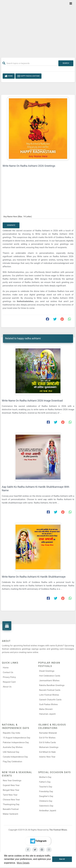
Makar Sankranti (11, 814)
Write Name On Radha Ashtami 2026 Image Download (32, 401)
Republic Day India (11, 733)
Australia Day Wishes (13, 747)
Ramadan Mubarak (48, 733)
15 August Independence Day (16, 738)
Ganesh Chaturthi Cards (50, 700)
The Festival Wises (58, 830)
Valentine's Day (46, 806)
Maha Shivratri (46, 709)
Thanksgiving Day (11, 804)
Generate (11, 225)
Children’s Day (46, 801)
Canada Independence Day (15, 757)
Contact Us (8, 672)
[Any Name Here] (38, 216)
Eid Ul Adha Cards (48, 742)
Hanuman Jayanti (47, 714)
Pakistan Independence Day (16, 742)
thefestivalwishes (25, 301)
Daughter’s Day (46, 796)
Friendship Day (46, 791)
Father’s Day (45, 782)
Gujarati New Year (11, 785)
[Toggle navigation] (71, 4)
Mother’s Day (45, 777)
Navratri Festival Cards (50, 690)
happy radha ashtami (28, 76)
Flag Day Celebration (12, 762)
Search (66, 63)
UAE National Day (11, 752)
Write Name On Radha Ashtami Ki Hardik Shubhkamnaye (34, 577)
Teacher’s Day (46, 787)
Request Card (9, 682)
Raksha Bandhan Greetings (52, 685)
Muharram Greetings (49, 747)
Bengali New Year (11, 790)
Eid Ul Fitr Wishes (47, 738)
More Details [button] (23, 863)
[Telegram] (38, 841)
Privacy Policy (9, 677)
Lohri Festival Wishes (49, 695)
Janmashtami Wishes (49, 681)
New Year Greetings (12, 781)
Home (9, 76)
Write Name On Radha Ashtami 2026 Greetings (29, 166)
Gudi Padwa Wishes (49, 704)
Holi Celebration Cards (50, 676)
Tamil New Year (10, 795)
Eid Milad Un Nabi (48, 752)
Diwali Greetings (47, 671)
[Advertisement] (38, 27)
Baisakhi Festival (11, 809)
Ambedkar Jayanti (48, 811)
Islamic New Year (47, 757)
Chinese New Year (11, 800)
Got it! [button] (62, 859)
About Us (7, 687)
